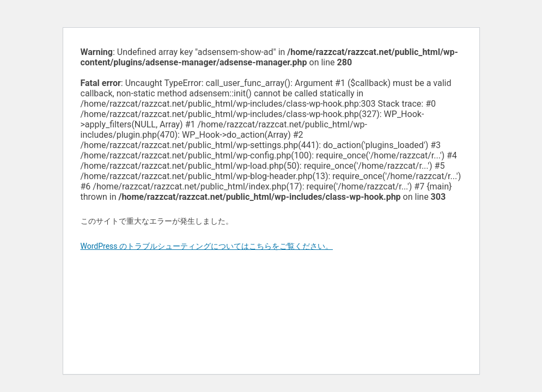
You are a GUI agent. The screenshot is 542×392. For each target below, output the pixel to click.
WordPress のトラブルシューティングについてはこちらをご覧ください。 (207, 246)
